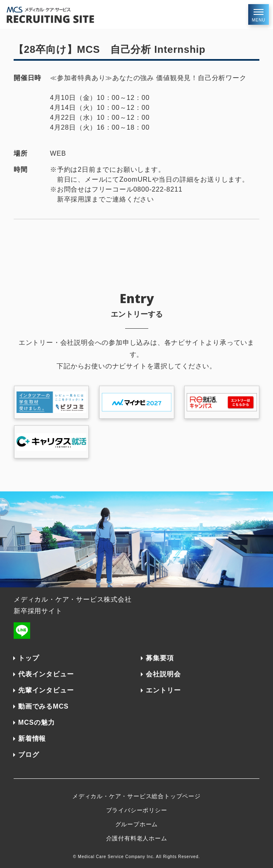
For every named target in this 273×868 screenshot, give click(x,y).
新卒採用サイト (38, 611)
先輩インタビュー (46, 690)
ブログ (28, 755)
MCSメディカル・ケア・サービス (69, 15)
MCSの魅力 (36, 722)
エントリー (163, 690)
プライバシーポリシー (137, 810)
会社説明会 (163, 674)
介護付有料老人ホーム (137, 838)
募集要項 (160, 658)
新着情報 (32, 739)
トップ (28, 658)
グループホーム (137, 824)
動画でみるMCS (43, 706)
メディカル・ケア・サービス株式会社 (73, 599)
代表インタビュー (46, 674)
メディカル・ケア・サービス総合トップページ (136, 796)
